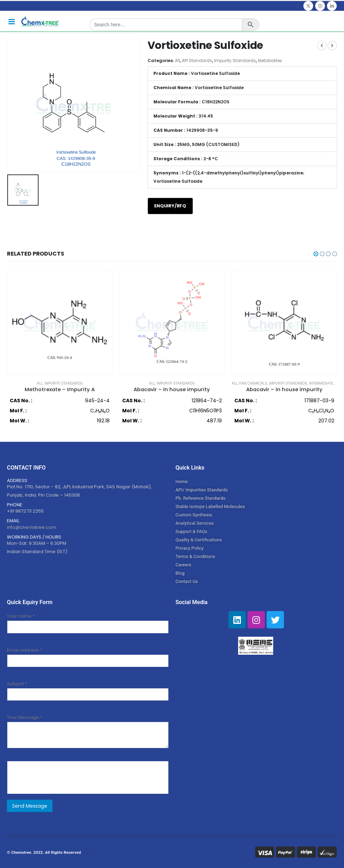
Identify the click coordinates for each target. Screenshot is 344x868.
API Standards (197, 61)
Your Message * (25, 717)
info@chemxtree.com (32, 527)
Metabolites (270, 61)
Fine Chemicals (253, 384)
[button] (316, 254)
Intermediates (322, 384)
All (177, 61)
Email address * (24, 649)
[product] (60, 323)
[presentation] (64, 777)
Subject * (17, 683)
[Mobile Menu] (11, 21)
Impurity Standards (235, 61)
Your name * (21, 616)
